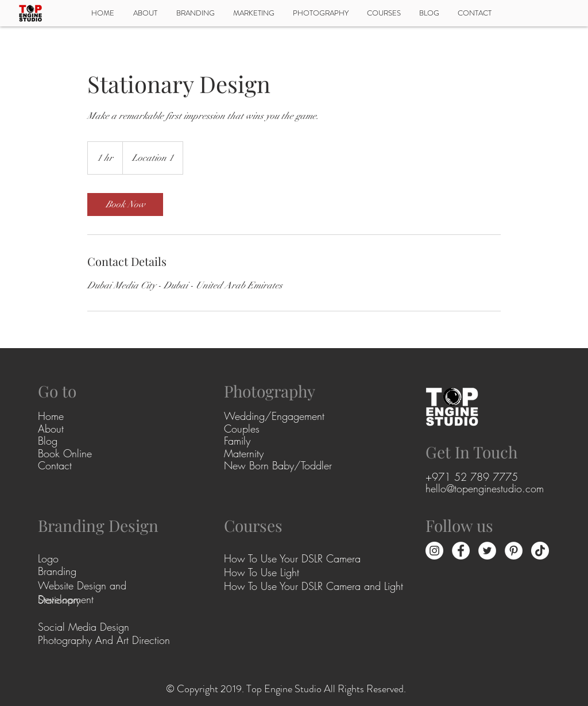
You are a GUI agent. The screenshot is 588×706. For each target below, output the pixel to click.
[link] (125, 205)
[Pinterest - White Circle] (514, 551)
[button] (321, 13)
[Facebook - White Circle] (461, 551)
